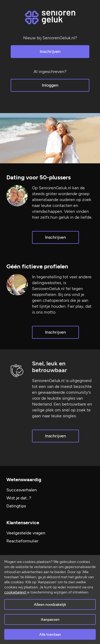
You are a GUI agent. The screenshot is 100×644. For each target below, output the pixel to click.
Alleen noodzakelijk (50, 605)
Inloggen (50, 85)
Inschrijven (50, 51)
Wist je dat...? (19, 498)
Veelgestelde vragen (26, 533)
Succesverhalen (22, 490)
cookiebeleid (15, 592)
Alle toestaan (50, 635)
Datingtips (16, 506)
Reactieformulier (22, 541)
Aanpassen (50, 620)
